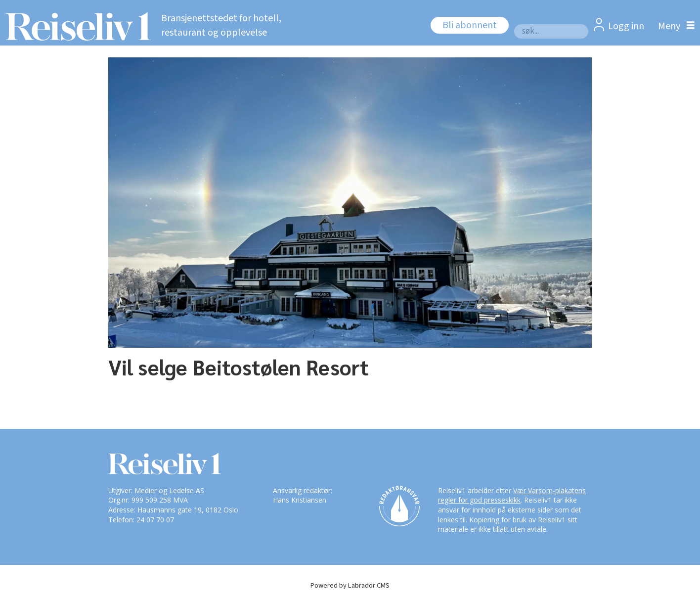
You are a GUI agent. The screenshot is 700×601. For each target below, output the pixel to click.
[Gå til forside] (75, 26)
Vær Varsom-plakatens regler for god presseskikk (512, 495)
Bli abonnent (470, 25)
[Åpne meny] (674, 26)
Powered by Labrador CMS (350, 585)
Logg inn (626, 26)
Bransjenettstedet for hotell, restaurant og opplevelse (221, 25)
